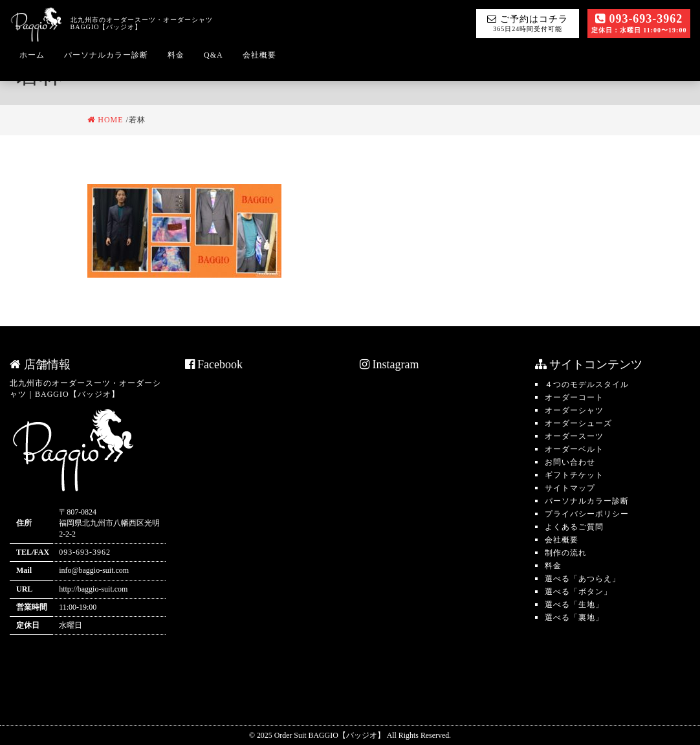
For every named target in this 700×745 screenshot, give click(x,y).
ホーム (32, 55)
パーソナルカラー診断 (106, 55)
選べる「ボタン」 (578, 592)
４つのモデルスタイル (587, 384)
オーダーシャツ (574, 410)
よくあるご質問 (574, 527)
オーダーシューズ (578, 423)
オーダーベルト (574, 449)
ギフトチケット (574, 475)
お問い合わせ (570, 462)
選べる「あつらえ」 (583, 579)
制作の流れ (566, 553)
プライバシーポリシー (587, 514)
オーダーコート (574, 397)
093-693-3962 (639, 23)
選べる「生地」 (574, 605)
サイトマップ (570, 488)
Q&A (213, 55)
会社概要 (259, 55)
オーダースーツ (574, 436)
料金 (176, 55)
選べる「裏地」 (574, 617)
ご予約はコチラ (528, 23)
